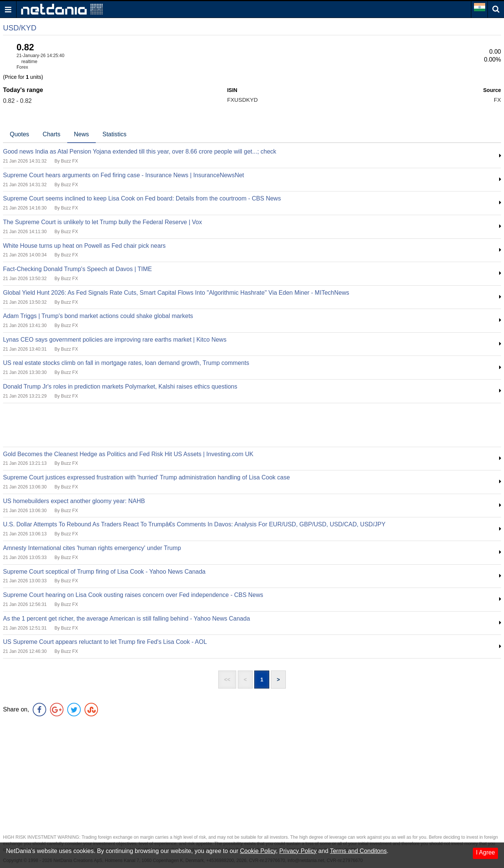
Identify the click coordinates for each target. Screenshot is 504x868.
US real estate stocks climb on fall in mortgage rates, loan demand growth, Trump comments (126, 363)
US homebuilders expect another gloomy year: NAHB (74, 501)
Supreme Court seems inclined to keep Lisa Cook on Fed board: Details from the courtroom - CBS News (142, 198)
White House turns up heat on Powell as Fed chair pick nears (84, 246)
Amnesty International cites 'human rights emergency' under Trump (92, 548)
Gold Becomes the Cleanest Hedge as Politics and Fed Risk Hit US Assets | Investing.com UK (128, 454)
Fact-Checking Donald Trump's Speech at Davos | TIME (77, 269)
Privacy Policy (298, 851)
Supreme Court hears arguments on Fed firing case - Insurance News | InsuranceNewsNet (124, 175)
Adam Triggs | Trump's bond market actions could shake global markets (98, 316)
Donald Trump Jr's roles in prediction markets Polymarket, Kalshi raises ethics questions (120, 387)
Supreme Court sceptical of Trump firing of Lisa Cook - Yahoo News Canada (104, 572)
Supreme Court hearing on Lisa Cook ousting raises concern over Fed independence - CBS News (133, 595)
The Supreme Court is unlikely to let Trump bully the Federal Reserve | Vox (103, 222)
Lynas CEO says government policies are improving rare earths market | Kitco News (115, 340)
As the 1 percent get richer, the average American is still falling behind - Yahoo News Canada (127, 619)
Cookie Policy (258, 851)
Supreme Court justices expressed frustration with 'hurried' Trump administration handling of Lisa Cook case (146, 477)
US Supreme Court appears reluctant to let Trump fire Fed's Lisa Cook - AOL (105, 642)
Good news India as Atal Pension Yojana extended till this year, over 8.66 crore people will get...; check (140, 151)
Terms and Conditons (358, 851)
